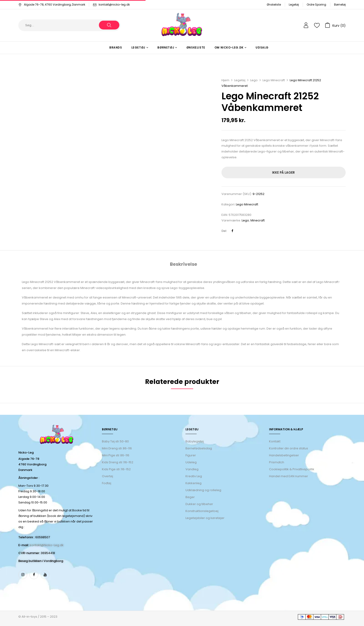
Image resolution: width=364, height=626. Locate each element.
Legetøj (294, 5)
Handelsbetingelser (284, 455)
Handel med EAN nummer (289, 476)
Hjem (225, 80)
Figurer (191, 455)
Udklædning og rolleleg (203, 490)
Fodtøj (107, 483)
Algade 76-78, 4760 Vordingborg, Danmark (52, 5)
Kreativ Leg (194, 476)
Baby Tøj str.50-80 (115, 441)
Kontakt (275, 441)
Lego (254, 80)
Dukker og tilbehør (199, 504)
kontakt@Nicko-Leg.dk (47, 545)
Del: (224, 231)
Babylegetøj (195, 441)
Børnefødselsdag (199, 448)
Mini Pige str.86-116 (116, 455)
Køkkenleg (193, 483)
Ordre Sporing (316, 5)
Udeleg (191, 462)
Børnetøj (340, 5)
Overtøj (108, 476)
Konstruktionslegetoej (202, 511)
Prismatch (277, 462)
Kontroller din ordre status (289, 448)
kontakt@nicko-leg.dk (114, 5)
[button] (335, 25)
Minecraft (258, 220)
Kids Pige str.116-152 (116, 469)
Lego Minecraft (274, 80)
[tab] (184, 265)
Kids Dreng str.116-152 (118, 462)
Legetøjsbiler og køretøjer (205, 518)
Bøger (190, 497)
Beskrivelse (184, 264)
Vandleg (192, 469)
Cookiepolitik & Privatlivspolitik (292, 469)
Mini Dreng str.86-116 (117, 448)
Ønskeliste (274, 5)
